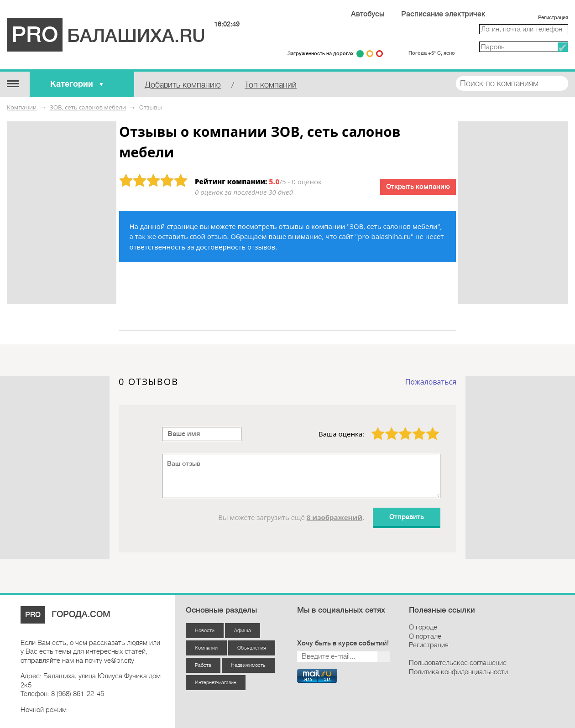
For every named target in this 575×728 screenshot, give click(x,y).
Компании (22, 107)
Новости (205, 631)
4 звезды (413, 427)
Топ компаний (271, 85)
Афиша (243, 631)
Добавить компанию (183, 85)
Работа (203, 665)
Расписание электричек (443, 14)
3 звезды (400, 427)
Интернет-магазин (216, 683)
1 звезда (372, 427)
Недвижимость (248, 665)
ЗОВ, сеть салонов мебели (88, 107)
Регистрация (553, 18)
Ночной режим (44, 710)
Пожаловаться (431, 382)
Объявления (252, 648)
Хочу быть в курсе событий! (343, 643)
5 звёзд (427, 427)
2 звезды (386, 427)
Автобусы (368, 14)
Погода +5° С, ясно (432, 53)
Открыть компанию (418, 187)
